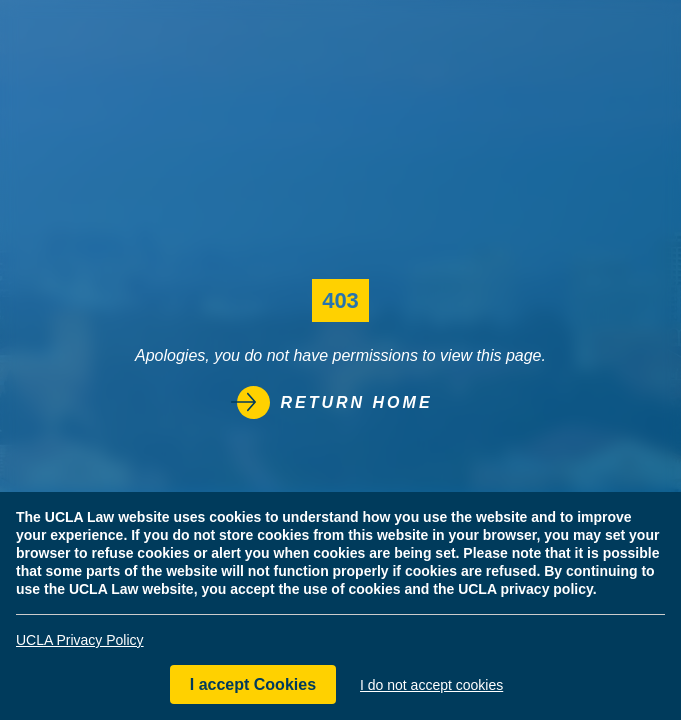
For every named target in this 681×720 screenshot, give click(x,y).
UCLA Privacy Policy (80, 640)
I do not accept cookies (431, 685)
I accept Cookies (253, 684)
